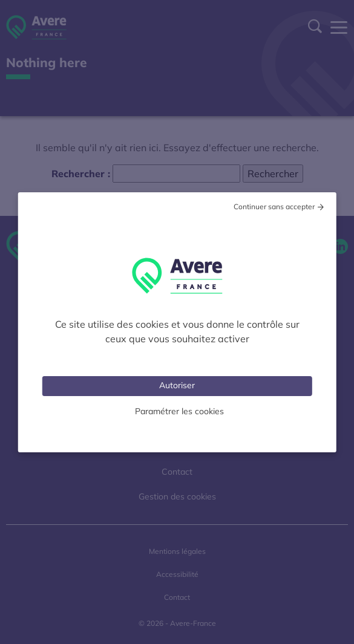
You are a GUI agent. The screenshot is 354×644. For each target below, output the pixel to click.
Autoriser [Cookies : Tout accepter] (177, 385)
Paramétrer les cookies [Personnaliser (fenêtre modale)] (179, 411)
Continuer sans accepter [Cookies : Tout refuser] (274, 207)
